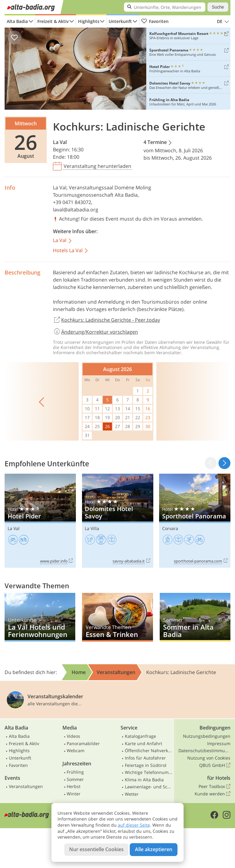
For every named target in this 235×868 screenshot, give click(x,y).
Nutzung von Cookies (209, 758)
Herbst (74, 786)
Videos (73, 736)
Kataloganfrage (140, 736)
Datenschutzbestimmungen (204, 750)
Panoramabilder (83, 743)
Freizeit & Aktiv (53, 21)
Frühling (75, 772)
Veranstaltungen (26, 786)
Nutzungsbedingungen (207, 736)
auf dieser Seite (134, 825)
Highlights (89, 21)
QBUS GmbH (215, 765)
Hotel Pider (40, 521)
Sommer (75, 779)
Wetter (132, 794)
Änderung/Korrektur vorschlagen (95, 332)
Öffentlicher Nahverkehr (149, 750)
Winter (74, 794)
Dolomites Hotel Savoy (118, 521)
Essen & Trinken (117, 617)
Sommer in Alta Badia (195, 617)
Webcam (76, 750)
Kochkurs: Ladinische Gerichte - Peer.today (106, 320)
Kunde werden (213, 794)
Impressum (219, 743)
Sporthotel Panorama (195, 521)
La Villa (92, 528)
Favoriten (155, 21)
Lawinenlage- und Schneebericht (149, 787)
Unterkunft (120, 21)
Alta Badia (17, 21)
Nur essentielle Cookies (96, 849)
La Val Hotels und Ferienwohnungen (40, 617)
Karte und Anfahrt (144, 743)
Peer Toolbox (214, 787)
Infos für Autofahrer (145, 758)
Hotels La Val (71, 251)
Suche (218, 7)
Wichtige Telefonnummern (149, 772)
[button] (224, 463)
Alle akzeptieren (154, 849)
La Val (60, 142)
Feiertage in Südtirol (146, 765)
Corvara (170, 528)
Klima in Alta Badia (144, 780)
